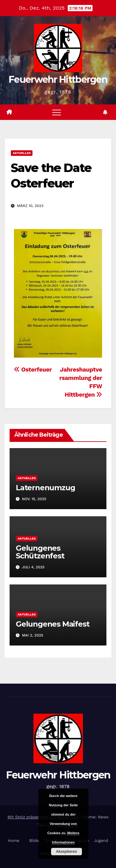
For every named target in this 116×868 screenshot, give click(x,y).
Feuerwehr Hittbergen (58, 79)
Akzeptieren (67, 852)
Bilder (35, 841)
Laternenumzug (45, 488)
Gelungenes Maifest (52, 624)
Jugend (101, 841)
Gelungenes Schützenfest (40, 552)
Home (13, 841)
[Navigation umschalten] (57, 112)
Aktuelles (22, 153)
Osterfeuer (33, 370)
